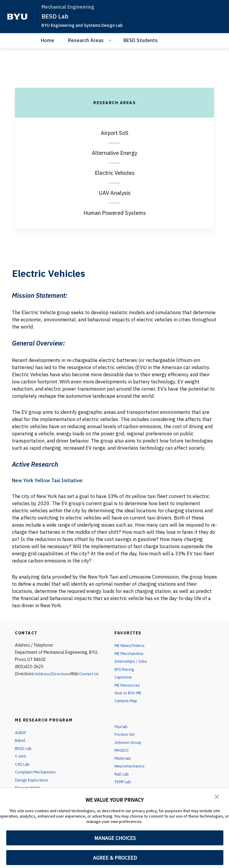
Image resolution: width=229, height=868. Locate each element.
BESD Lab (56, 16)
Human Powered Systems (115, 213)
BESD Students (141, 40)
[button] (217, 797)
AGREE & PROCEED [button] (115, 858)
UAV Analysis (115, 193)
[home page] (17, 17)
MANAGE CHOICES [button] (115, 838)
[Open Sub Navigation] (111, 40)
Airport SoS (115, 133)
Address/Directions (53, 674)
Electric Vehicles (115, 173)
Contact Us (90, 674)
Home (48, 40)
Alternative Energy (114, 153)
